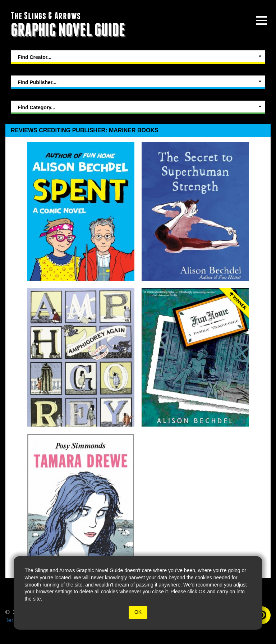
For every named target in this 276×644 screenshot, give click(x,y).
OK (138, 612)
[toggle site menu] (262, 20)
